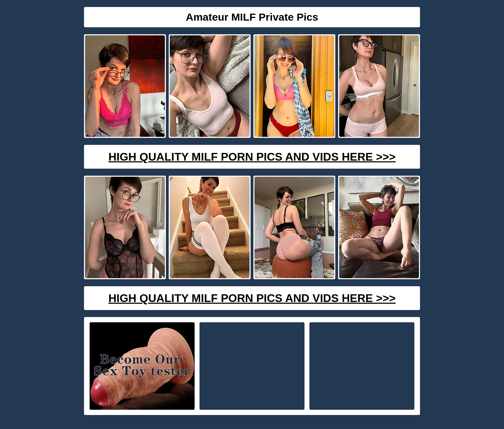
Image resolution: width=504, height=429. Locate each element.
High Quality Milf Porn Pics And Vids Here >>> (252, 157)
